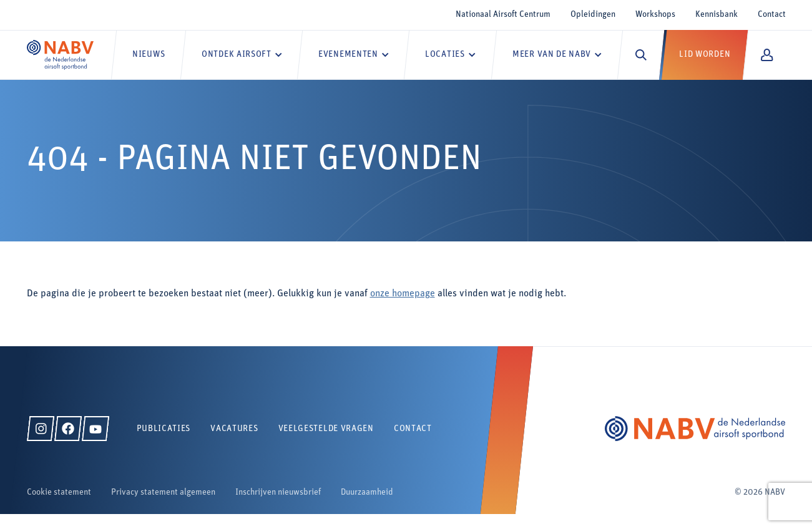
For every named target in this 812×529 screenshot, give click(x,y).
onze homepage (403, 294)
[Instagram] (41, 429)
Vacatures (234, 429)
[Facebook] (68, 429)
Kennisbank (717, 15)
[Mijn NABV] (767, 55)
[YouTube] (95, 429)
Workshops (655, 15)
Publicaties (164, 429)
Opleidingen (593, 15)
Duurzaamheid (367, 493)
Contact (772, 15)
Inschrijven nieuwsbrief (278, 493)
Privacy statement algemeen (163, 493)
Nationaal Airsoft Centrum (503, 15)
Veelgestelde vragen (326, 429)
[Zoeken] (641, 55)
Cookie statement (59, 493)
